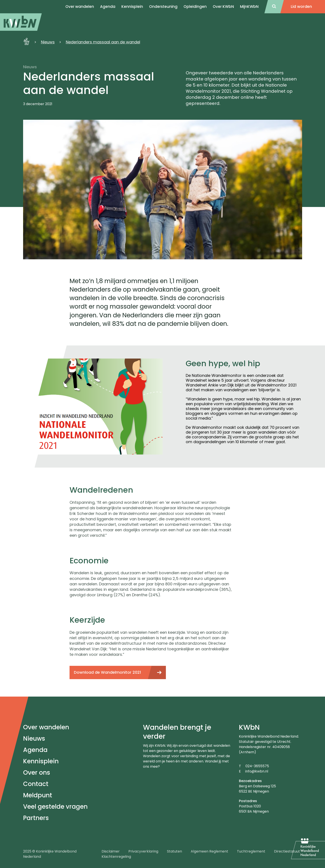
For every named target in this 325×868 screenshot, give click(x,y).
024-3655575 (257, 766)
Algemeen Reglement (209, 851)
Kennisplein (132, 7)
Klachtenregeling (116, 857)
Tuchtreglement (251, 851)
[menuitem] (21, 22)
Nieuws (48, 42)
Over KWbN (223, 7)
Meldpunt (38, 795)
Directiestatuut (287, 851)
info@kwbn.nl (257, 771)
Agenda (35, 750)
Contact (36, 784)
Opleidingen (195, 7)
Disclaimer (111, 851)
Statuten (174, 851)
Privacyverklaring (143, 851)
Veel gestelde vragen (55, 807)
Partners (36, 818)
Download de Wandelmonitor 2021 (107, 672)
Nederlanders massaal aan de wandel (103, 42)
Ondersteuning (163, 7)
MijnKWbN (249, 7)
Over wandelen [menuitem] (80, 7)
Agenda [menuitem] (108, 7)
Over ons (37, 773)
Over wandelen (46, 727)
